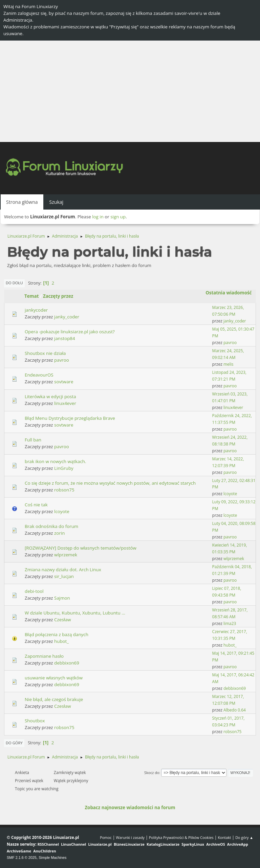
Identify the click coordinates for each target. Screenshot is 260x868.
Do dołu (14, 283)
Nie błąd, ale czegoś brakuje (54, 699)
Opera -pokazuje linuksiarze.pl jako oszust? (70, 332)
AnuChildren (45, 851)
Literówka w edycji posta (50, 396)
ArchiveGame (19, 851)
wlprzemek (66, 555)
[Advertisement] (130, 91)
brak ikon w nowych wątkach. (55, 461)
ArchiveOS (215, 844)
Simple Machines (52, 858)
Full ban (33, 440)
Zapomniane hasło (44, 656)
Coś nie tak (36, 505)
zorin (59, 533)
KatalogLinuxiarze (163, 844)
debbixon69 (67, 663)
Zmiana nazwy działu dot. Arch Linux (63, 570)
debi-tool (34, 591)
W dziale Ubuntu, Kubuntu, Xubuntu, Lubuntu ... (75, 613)
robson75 (64, 490)
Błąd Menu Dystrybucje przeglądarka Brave (70, 418)
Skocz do (152, 773)
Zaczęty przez (58, 296)
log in (98, 217)
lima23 (230, 623)
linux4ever (65, 403)
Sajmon (62, 598)
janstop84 (64, 338)
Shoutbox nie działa (45, 353)
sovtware (64, 382)
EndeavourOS (39, 375)
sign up (118, 217)
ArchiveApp (238, 844)
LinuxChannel (73, 844)
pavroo (230, 343)
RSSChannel (48, 844)
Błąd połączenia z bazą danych (57, 634)
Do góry (14, 743)
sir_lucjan (64, 576)
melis (229, 364)
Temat (32, 296)
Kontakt (224, 837)
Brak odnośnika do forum (51, 526)
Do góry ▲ (244, 837)
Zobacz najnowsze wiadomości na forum (130, 807)
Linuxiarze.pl (100, 844)
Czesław (63, 620)
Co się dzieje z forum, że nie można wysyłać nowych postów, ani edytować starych (110, 483)
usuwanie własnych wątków (54, 678)
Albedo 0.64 (235, 710)
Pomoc (106, 837)
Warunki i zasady (130, 837)
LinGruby (64, 468)
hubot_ (61, 641)
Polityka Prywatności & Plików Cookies (181, 837)
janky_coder (67, 317)
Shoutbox (35, 721)
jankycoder (36, 310)
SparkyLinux (193, 844)
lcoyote (230, 494)
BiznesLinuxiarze (129, 844)
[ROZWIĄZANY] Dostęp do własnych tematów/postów (81, 548)
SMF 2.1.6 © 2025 (22, 858)
